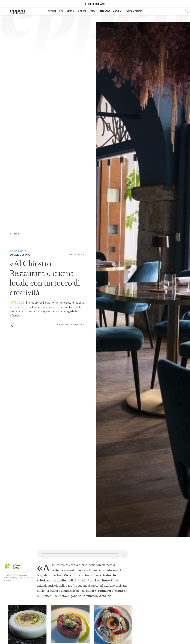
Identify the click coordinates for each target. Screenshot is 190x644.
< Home (14, 234)
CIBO (61, 11)
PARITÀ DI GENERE (134, 11)
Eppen (16, 567)
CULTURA (52, 11)
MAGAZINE (105, 11)
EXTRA (93, 11)
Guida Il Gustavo (20, 255)
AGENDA (117, 11)
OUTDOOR (82, 11)
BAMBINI (71, 11)
